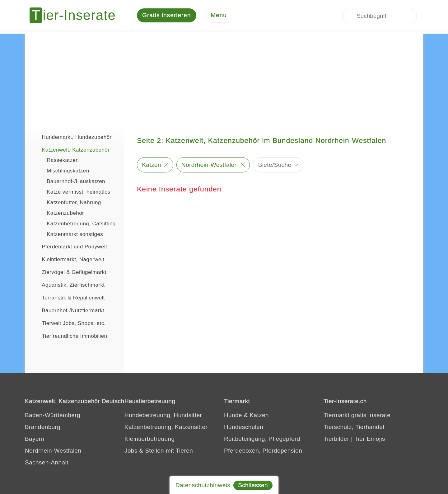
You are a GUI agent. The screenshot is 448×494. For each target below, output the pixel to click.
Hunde (233, 416)
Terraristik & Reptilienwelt (68, 298)
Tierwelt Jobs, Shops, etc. (68, 323)
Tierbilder (336, 439)
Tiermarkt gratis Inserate (357, 416)
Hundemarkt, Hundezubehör (71, 137)
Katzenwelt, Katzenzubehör (70, 150)
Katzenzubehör (65, 214)
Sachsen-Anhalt (47, 463)
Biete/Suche (275, 165)
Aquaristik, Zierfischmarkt (68, 285)
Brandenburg (43, 428)
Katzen (152, 165)
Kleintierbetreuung (149, 439)
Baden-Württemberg (53, 416)
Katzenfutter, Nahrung (74, 203)
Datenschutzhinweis (203, 485)
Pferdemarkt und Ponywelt (69, 247)
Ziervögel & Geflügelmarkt (69, 272)
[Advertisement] (224, 78)
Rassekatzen (63, 161)
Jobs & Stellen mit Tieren (159, 451)
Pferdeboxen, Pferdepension (263, 451)
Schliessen (253, 485)
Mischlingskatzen (68, 171)
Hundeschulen (244, 428)
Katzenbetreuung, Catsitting (81, 224)
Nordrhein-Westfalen (210, 165)
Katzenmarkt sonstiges (75, 235)
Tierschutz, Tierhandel (354, 428)
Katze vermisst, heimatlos (79, 193)
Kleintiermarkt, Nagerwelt (68, 259)
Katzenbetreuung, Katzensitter (166, 428)
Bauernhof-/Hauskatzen (76, 182)
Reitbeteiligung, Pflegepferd (262, 439)
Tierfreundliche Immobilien (69, 336)
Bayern (35, 439)
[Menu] (219, 16)
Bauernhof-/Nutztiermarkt (68, 310)
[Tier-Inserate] (76, 16)
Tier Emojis (370, 439)
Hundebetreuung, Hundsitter (163, 416)
